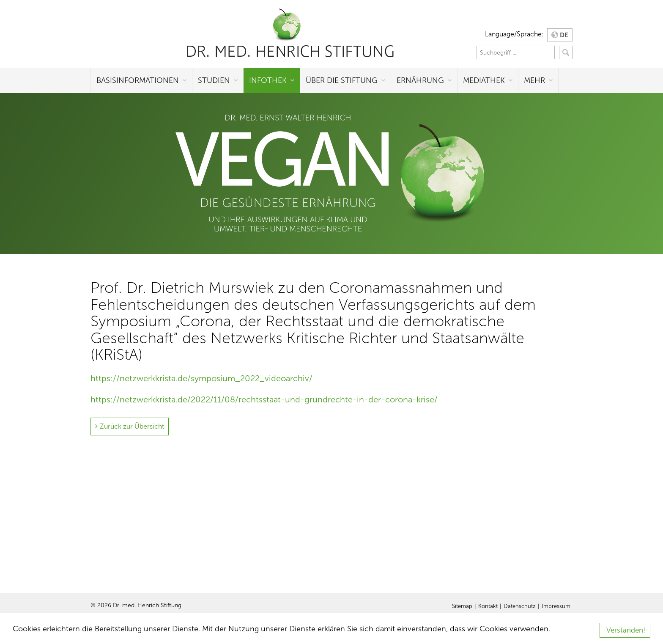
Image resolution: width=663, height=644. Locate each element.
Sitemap (462, 606)
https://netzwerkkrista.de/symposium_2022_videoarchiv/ (201, 378)
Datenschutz (520, 606)
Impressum (556, 606)
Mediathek (484, 80)
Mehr (534, 80)
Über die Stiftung (342, 80)
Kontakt (488, 606)
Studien (214, 80)
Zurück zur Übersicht (132, 426)
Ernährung (420, 80)
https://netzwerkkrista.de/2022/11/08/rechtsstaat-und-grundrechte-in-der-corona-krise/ (264, 399)
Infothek (268, 80)
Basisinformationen (138, 80)
